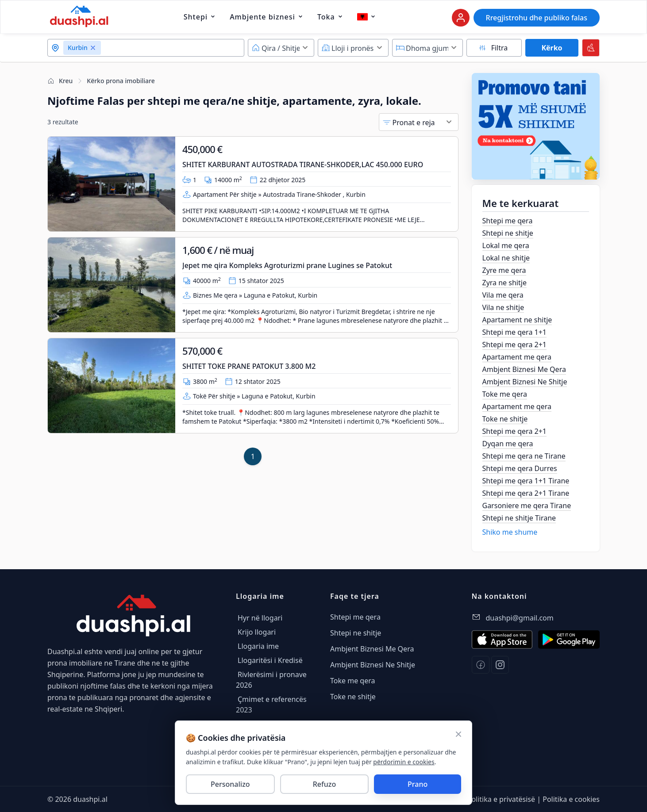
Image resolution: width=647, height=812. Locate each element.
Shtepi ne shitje (508, 233)
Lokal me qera (506, 245)
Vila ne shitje (503, 307)
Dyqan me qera (508, 444)
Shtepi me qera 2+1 (515, 345)
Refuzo (324, 784)
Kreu (60, 81)
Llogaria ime (258, 646)
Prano (418, 784)
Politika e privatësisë (501, 799)
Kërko (552, 48)
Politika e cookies (571, 799)
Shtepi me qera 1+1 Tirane (526, 481)
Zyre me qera (504, 270)
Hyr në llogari (260, 618)
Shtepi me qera (508, 221)
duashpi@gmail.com (520, 618)
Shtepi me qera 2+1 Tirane (526, 493)
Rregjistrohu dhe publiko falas (537, 18)
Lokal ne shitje (506, 258)
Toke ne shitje (505, 419)
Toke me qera (505, 394)
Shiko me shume (510, 532)
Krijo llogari (257, 632)
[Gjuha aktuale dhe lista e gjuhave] (362, 17)
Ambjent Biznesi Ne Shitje (525, 382)
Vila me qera (503, 295)
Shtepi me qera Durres (520, 468)
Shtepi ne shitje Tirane (519, 518)
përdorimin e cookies (404, 762)
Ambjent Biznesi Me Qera (524, 369)
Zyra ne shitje (505, 283)
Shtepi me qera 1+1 (515, 332)
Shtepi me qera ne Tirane (524, 456)
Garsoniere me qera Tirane (527, 506)
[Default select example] (281, 48)
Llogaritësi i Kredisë (270, 660)
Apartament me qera (517, 357)
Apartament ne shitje (517, 320)
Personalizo (230, 784)
